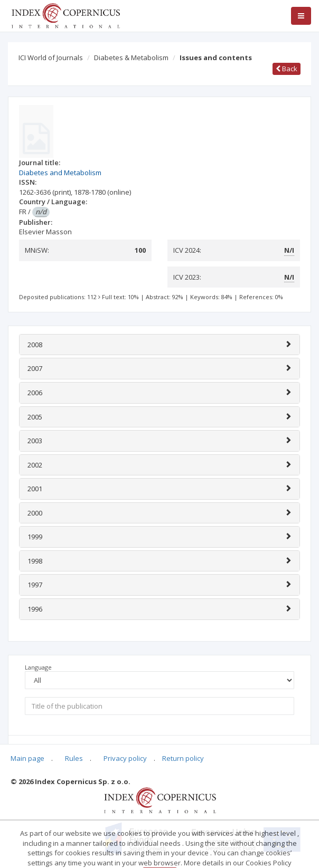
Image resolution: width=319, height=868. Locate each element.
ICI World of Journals (51, 58)
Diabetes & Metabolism (131, 58)
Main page (27, 758)
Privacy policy (125, 758)
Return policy (183, 758)
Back (287, 69)
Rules (74, 758)
